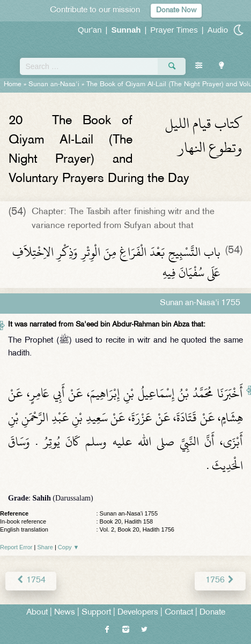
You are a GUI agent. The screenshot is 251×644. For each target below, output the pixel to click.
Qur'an (90, 30)
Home (13, 85)
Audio (218, 30)
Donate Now (176, 10)
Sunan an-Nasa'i (54, 85)
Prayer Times (174, 30)
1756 (220, 581)
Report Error (16, 547)
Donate (212, 613)
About (37, 613)
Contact (179, 613)
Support (96, 613)
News (65, 613)
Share (45, 547)
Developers (138, 613)
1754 (31, 581)
